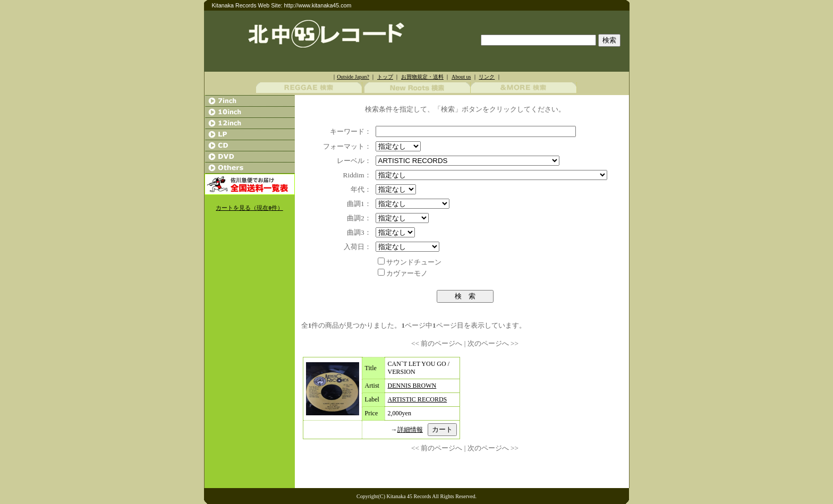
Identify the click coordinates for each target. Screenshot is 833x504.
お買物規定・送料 (422, 77)
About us (461, 77)
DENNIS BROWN (412, 386)
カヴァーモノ (407, 273)
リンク (487, 77)
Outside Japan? (353, 77)
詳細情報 (410, 430)
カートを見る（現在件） (249, 208)
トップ (385, 77)
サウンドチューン (414, 262)
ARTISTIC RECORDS (418, 399)
